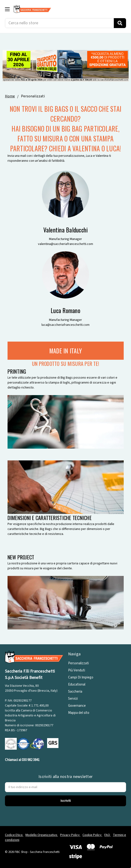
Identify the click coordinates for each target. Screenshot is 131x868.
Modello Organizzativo (42, 835)
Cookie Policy (92, 835)
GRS (53, 743)
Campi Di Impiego (81, 677)
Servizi (73, 699)
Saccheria (75, 692)
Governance (77, 706)
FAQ (108, 835)
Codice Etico (14, 835)
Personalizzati (78, 663)
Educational (77, 684)
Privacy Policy (70, 835)
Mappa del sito (79, 713)
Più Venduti (77, 670)
